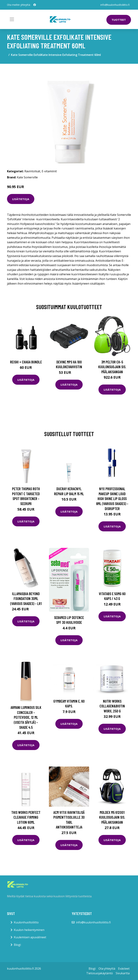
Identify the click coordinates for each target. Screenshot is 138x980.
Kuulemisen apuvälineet (30, 937)
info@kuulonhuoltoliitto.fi (115, 5)
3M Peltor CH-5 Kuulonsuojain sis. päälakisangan (112, 367)
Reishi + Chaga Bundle (26, 362)
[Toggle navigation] (12, 19)
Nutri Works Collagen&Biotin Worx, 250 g (112, 706)
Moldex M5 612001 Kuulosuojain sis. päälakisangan (112, 817)
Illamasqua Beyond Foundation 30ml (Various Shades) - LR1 (26, 599)
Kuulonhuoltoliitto (26, 922)
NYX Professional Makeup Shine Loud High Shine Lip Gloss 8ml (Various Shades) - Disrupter (112, 499)
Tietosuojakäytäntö (100, 973)
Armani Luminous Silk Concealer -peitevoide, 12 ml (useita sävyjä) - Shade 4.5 (26, 717)
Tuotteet (119, 20)
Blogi (17, 945)
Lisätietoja (21, 199)
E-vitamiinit (49, 171)
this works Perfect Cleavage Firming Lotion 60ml (26, 817)
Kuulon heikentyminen (29, 930)
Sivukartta (123, 973)
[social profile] (35, 5)
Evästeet (124, 969)
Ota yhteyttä (107, 969)
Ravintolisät (32, 171)
